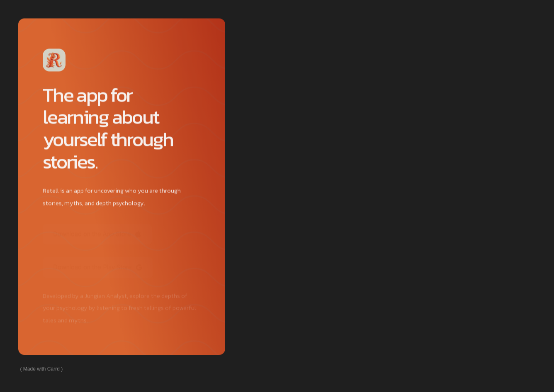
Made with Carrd (41, 369)
